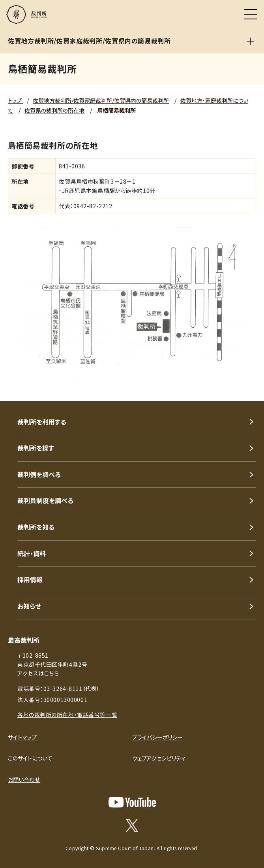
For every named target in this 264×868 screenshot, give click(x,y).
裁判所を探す (36, 448)
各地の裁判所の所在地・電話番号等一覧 (67, 715)
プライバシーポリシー (157, 737)
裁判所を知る (36, 527)
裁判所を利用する (42, 422)
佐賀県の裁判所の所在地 (54, 110)
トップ (15, 100)
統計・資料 (32, 553)
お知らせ (29, 606)
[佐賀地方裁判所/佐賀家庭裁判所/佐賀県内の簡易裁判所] (250, 41)
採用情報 (30, 579)
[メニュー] (251, 14)
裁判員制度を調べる (45, 500)
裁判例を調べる (39, 474)
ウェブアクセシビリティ (159, 758)
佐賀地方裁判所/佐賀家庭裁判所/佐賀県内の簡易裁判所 (101, 100)
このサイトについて (30, 758)
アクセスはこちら (38, 673)
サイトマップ (22, 737)
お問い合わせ (24, 779)
